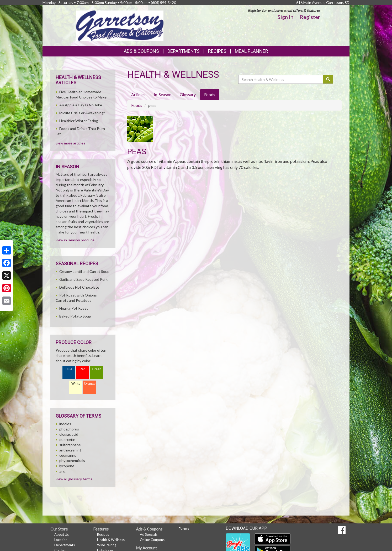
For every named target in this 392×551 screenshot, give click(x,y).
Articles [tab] (138, 94)
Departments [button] (184, 51)
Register (310, 17)
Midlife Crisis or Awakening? (82, 113)
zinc (62, 471)
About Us (62, 534)
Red (83, 369)
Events (184, 529)
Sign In (285, 17)
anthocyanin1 (70, 450)
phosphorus (69, 429)
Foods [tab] (210, 94)
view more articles (70, 143)
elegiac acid (69, 434)
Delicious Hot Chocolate (79, 287)
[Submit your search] (328, 79)
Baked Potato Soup (75, 316)
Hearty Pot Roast (74, 308)
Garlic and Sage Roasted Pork (83, 279)
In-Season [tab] (163, 94)
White (76, 384)
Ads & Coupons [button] (141, 51)
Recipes (217, 51)
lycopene (67, 466)
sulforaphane (70, 445)
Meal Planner (251, 51)
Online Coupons (152, 540)
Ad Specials (149, 534)
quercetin (67, 440)
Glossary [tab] (188, 94)
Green (97, 369)
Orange (90, 384)
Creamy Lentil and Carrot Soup (84, 271)
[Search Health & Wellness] (281, 79)
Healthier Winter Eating (79, 121)
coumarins (68, 455)
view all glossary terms (74, 479)
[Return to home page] (120, 25)
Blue (69, 369)
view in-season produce (75, 240)
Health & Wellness (111, 540)
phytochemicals (72, 461)
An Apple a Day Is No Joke (81, 105)
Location (61, 540)
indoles (65, 424)
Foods (137, 105)
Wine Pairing (107, 545)
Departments (65, 545)
